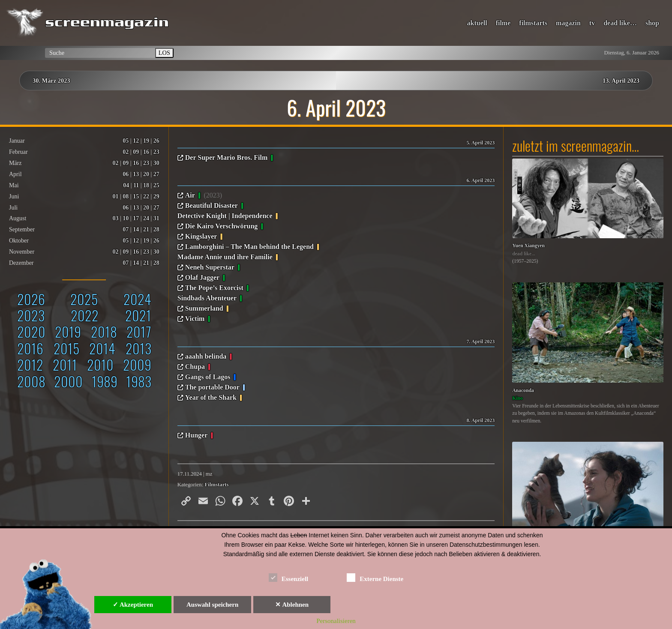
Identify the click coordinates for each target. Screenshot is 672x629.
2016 (30, 348)
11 (136, 185)
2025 (84, 299)
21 (146, 229)
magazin (568, 23)
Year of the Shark (211, 397)
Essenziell (289, 577)
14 (136, 229)
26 (156, 141)
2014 (102, 348)
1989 (105, 381)
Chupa (195, 367)
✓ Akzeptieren (133, 605)
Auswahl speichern (212, 605)
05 (126, 141)
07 (126, 229)
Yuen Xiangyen (528, 246)
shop (652, 23)
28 (156, 229)
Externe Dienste (375, 577)
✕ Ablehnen (292, 605)
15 (136, 196)
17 (136, 218)
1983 (139, 381)
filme (503, 23)
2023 (31, 315)
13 (136, 174)
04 (126, 185)
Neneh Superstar (210, 267)
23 (156, 152)
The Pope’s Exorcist (214, 288)
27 (156, 174)
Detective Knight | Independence (225, 216)
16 (146, 152)
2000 (68, 381)
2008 (31, 381)
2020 (31, 331)
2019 (68, 331)
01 (116, 196)
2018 (104, 331)
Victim (195, 319)
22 (146, 196)
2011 (65, 364)
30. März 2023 (51, 81)
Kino (517, 398)
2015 (66, 348)
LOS (164, 53)
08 (126, 196)
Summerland (204, 308)
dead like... (524, 254)
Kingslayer (201, 236)
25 (156, 185)
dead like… (620, 23)
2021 (138, 315)
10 (126, 218)
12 (136, 141)
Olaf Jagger (202, 277)
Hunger (196, 435)
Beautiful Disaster (211, 205)
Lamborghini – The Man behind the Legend (249, 247)
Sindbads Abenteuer (207, 298)
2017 (139, 331)
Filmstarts (216, 485)
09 (136, 152)
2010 (100, 364)
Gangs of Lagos (208, 377)
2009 (137, 364)
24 (146, 218)
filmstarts (533, 23)
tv (592, 23)
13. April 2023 (621, 81)
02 (126, 152)
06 (126, 174)
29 (156, 196)
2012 (30, 364)
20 (146, 174)
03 (116, 218)
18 (146, 185)
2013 (138, 348)
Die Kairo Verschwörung (221, 226)
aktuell (477, 23)
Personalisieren (336, 621)
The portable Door (212, 387)
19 (146, 141)
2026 (31, 299)
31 (156, 218)
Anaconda (523, 391)
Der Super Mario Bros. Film (226, 157)
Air (190, 195)
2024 (137, 299)
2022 (85, 315)
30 (156, 163)
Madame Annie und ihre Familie (225, 257)
